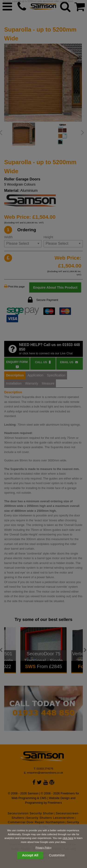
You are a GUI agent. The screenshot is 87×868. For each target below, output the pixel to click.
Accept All (30, 855)
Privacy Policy (43, 848)
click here (68, 838)
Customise (57, 855)
